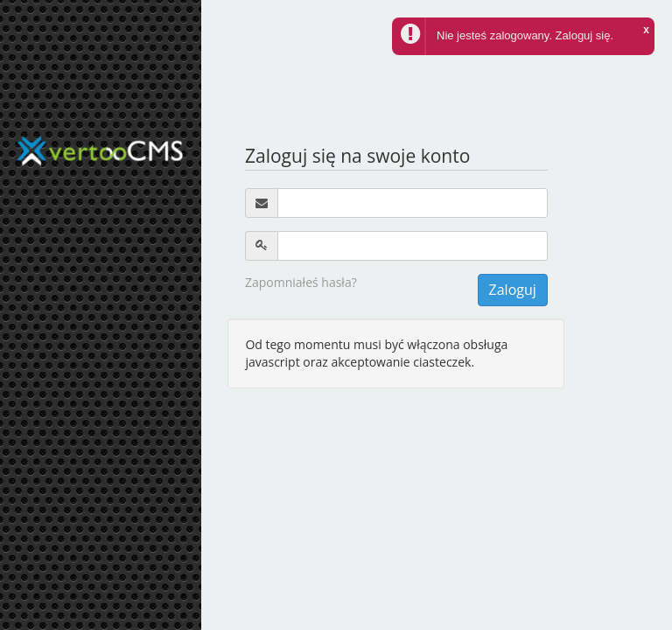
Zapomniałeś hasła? (301, 282)
